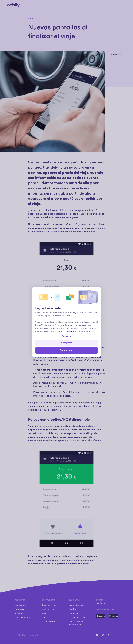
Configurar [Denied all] (66, 343)
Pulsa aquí (69, 331)
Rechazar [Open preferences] (66, 336)
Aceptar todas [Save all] (67, 350)
